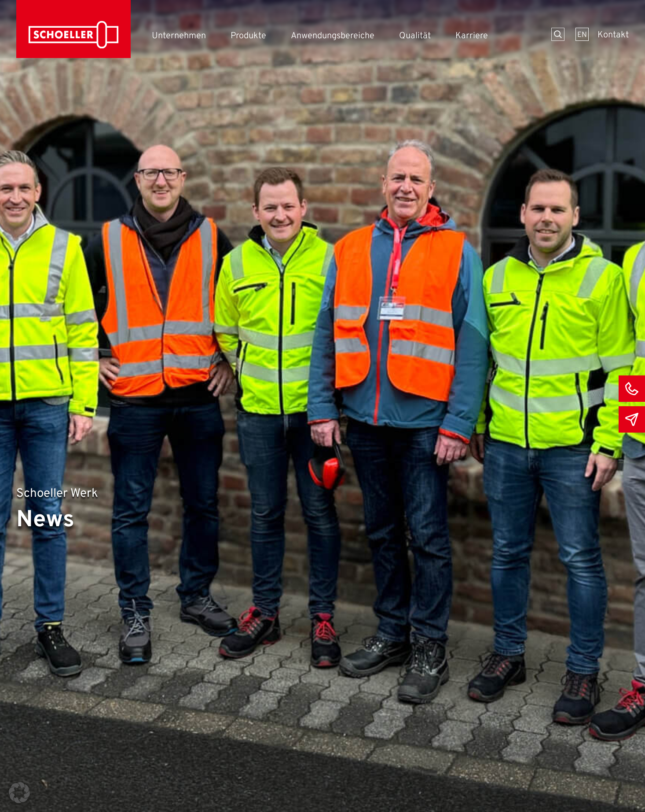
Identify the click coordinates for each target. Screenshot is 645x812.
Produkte (248, 36)
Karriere (472, 36)
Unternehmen (179, 36)
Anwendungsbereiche (333, 36)
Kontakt (613, 35)
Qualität (415, 36)
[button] (19, 793)
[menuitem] (582, 34)
